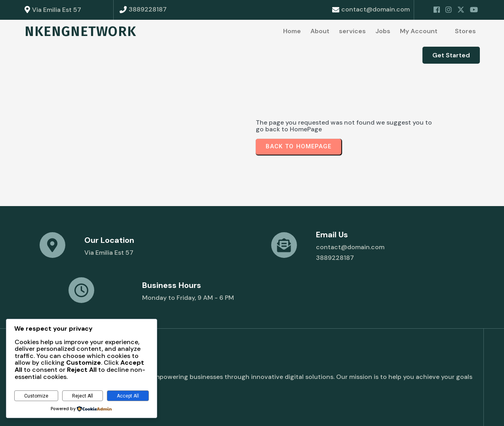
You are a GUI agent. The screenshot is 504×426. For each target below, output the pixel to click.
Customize (36, 396)
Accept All (128, 396)
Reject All (83, 396)
